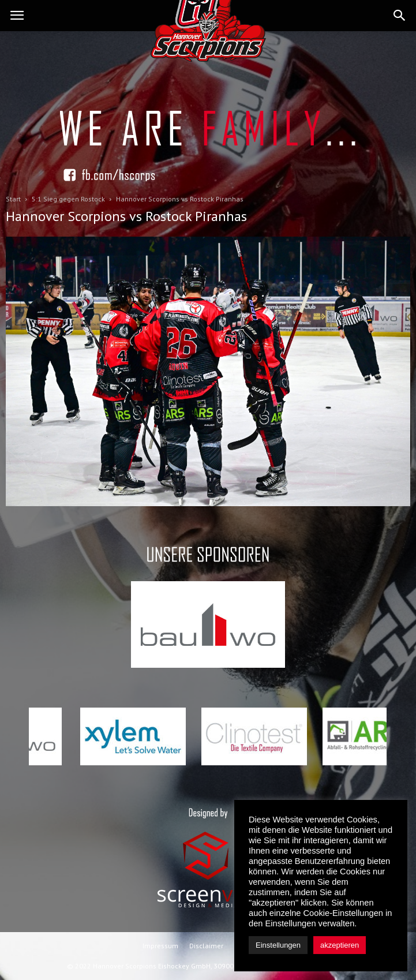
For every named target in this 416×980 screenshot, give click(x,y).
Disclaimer (206, 946)
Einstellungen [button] (278, 945)
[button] (400, 16)
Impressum (160, 946)
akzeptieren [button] (340, 945)
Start (13, 199)
